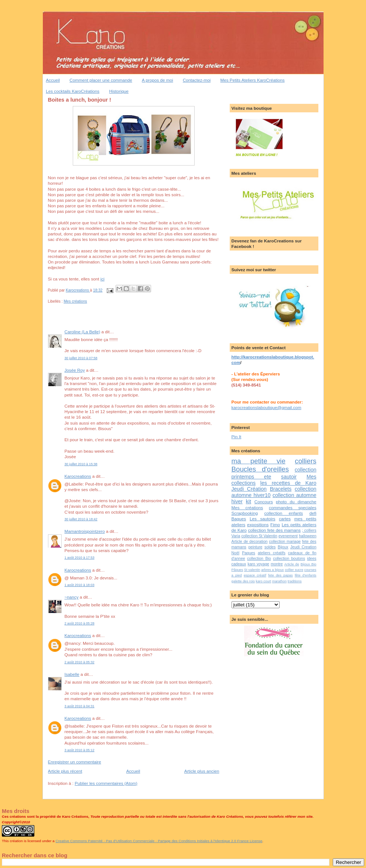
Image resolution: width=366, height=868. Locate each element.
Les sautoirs (263, 519)
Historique (119, 91)
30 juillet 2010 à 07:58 (81, 358)
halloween (307, 536)
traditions (295, 581)
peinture (255, 547)
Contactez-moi (197, 80)
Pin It (237, 437)
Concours (264, 502)
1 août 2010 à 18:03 (80, 585)
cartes (285, 519)
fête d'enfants (306, 575)
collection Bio (259, 558)
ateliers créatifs (272, 553)
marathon (279, 581)
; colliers (309, 530)
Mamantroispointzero (85, 531)
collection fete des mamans (274, 530)
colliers (305, 461)
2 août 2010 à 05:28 (80, 623)
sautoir (289, 477)
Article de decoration (250, 541)
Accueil (53, 80)
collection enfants (284, 513)
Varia (236, 536)
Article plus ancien (202, 771)
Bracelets (281, 489)
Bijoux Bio (309, 564)
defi (313, 513)
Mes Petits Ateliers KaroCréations (253, 80)
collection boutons (289, 558)
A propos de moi (157, 80)
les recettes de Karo (288, 483)
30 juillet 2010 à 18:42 (81, 519)
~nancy (72, 597)
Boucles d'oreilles (260, 469)
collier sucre (294, 570)
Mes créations (75, 301)
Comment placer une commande (101, 80)
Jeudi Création (249, 489)
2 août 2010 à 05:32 (80, 662)
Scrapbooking (245, 513)
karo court (263, 581)
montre (277, 564)
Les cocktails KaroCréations (73, 91)
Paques (249, 553)
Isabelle (72, 674)
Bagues (239, 519)
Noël (236, 553)
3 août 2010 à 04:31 (80, 706)
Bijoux (283, 547)
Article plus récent (65, 771)
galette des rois (243, 581)
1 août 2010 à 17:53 (80, 558)
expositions (258, 525)
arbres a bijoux (272, 570)
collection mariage (285, 541)
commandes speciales (293, 508)
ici (102, 279)
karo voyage (258, 564)
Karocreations (78, 476)
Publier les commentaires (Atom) (106, 783)
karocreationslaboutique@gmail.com (266, 407)
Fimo (275, 525)
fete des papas (281, 575)
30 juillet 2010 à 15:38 (81, 464)
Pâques (237, 570)
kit (249, 501)
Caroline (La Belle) (83, 332)
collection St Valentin (259, 536)
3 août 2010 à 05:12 (80, 750)
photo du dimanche (296, 502)
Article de (292, 564)
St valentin (252, 570)
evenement (288, 536)
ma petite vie (259, 461)
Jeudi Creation (303, 547)
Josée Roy (75, 370)
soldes (270, 547)
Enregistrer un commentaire (75, 762)
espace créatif (255, 575)
